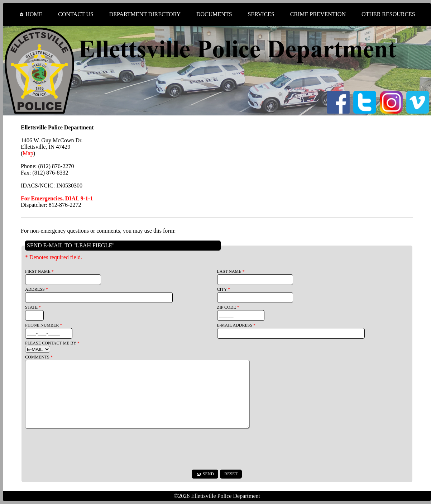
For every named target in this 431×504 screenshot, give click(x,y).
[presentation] (217, 449)
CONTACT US (76, 14)
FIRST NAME (39, 271)
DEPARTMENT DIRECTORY (145, 14)
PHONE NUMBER (44, 325)
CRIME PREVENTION (318, 14)
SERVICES (261, 14)
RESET (231, 474)
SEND (205, 474)
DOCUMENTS (214, 14)
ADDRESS (37, 289)
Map (28, 153)
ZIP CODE (228, 307)
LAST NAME (231, 271)
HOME (30, 14)
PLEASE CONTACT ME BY (52, 343)
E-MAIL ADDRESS (236, 325)
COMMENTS (39, 357)
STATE (33, 307)
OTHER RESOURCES (388, 14)
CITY (224, 289)
